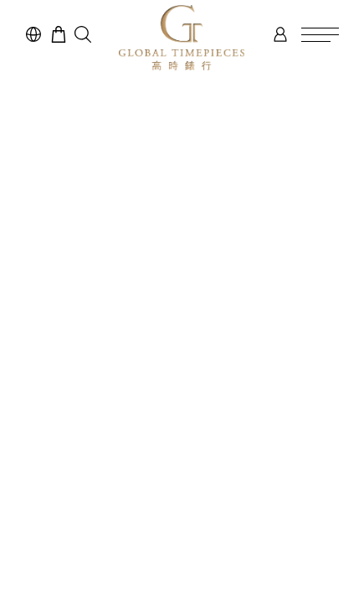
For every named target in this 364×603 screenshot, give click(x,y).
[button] (83, 34)
